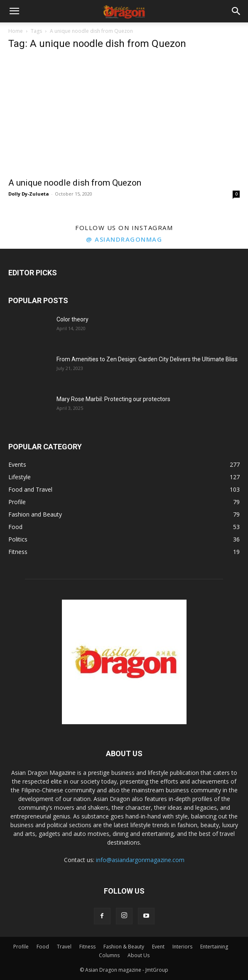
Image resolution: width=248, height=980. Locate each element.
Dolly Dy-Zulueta (29, 194)
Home (16, 31)
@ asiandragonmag (124, 239)
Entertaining (214, 947)
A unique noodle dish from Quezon (75, 183)
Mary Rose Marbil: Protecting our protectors (113, 399)
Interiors (182, 947)
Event (158, 947)
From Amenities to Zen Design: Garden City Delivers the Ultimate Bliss (147, 359)
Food (43, 947)
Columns (109, 955)
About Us (139, 955)
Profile (21, 947)
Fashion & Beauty (124, 947)
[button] (14, 11)
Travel (64, 947)
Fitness (87, 947)
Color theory (72, 319)
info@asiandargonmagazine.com (140, 860)
